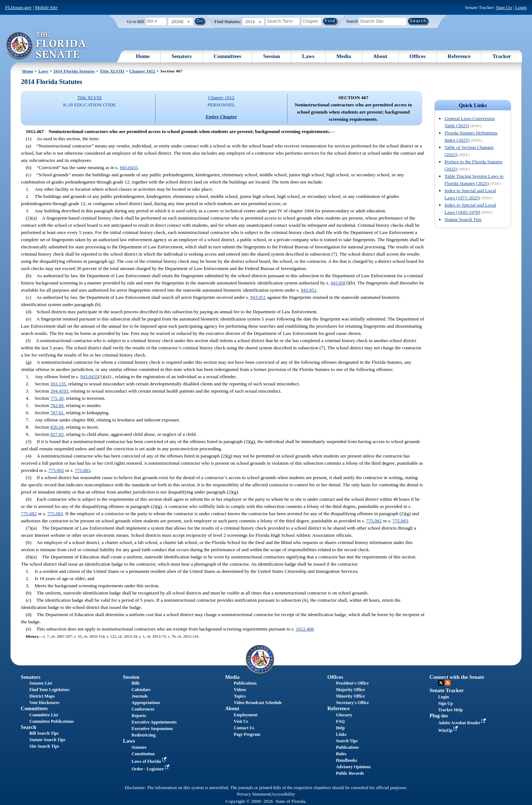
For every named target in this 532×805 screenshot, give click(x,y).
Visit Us (241, 721)
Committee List (44, 715)
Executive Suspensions (152, 729)
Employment (246, 715)
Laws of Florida (149, 761)
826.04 (57, 427)
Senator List (41, 683)
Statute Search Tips (463, 219)
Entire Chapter (221, 117)
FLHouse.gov (19, 7)
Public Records (350, 773)
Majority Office (350, 690)
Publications (245, 683)
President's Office (352, 683)
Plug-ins (439, 716)
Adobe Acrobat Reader (463, 723)
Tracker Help (450, 710)
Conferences (143, 709)
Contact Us (244, 728)
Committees (227, 56)
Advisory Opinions (353, 767)
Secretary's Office (352, 703)
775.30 (57, 398)
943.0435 (129, 167)
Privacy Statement (254, 794)
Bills (136, 683)
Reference (459, 56)
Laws (308, 56)
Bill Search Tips (44, 733)
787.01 (57, 413)
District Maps (42, 696)
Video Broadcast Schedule (258, 703)
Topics (240, 696)
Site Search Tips (44, 746)
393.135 (58, 384)
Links (341, 734)
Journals (140, 696)
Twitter (441, 683)
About (380, 56)
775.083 (83, 470)
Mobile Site (46, 7)
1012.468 (305, 629)
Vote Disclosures (45, 703)
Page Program (247, 734)
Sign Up (504, 7)
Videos (240, 690)
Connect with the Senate (457, 677)
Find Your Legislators (50, 690)
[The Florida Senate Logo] (46, 46)
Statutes (139, 747)
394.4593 (59, 391)
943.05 (337, 283)
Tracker (502, 56)
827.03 (57, 434)
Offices (418, 56)
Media (344, 56)
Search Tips (347, 741)
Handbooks (347, 760)
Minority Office (350, 696)
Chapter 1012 (142, 71)
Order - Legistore (151, 769)
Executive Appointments (154, 722)
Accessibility (283, 794)
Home (143, 56)
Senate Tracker (446, 690)
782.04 (57, 405)
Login (521, 7)
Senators (182, 56)
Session (272, 56)
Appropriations (146, 703)
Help (341, 728)
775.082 (56, 470)
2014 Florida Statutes (74, 71)
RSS (448, 683)
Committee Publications (52, 721)
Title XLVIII (112, 71)
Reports (139, 716)
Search (352, 21)
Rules (341, 754)
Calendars (141, 690)
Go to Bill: (136, 22)
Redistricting (144, 735)
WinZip (449, 730)
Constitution (143, 754)
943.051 (309, 290)
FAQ (340, 721)
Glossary (344, 715)
